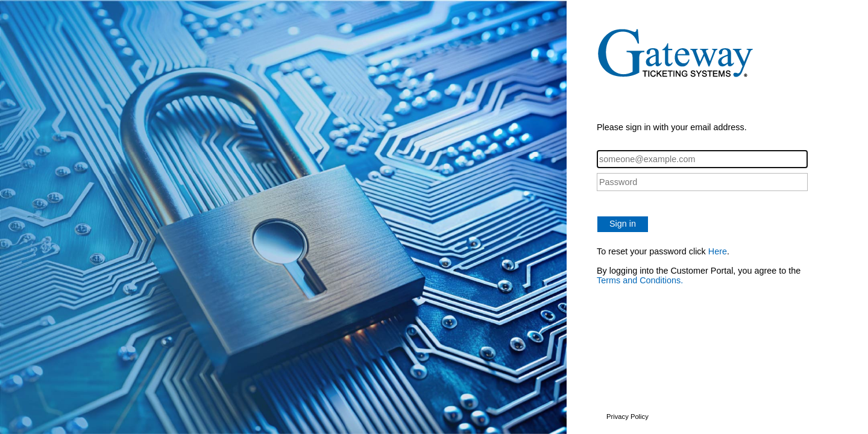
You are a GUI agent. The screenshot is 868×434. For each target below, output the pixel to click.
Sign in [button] (623, 224)
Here (718, 251)
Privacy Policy (627, 417)
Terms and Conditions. (640, 280)
